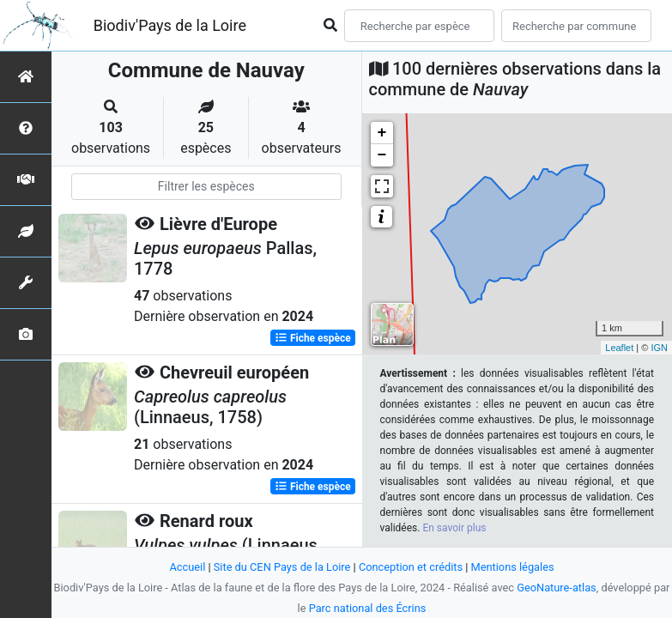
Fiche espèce (313, 338)
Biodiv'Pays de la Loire (170, 25)
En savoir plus (454, 528)
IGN (659, 348)
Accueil (187, 567)
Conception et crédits (411, 567)
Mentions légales (513, 567)
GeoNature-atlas (557, 588)
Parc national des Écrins (368, 608)
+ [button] (382, 133)
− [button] (382, 155)
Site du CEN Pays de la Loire (282, 567)
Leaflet (619, 348)
